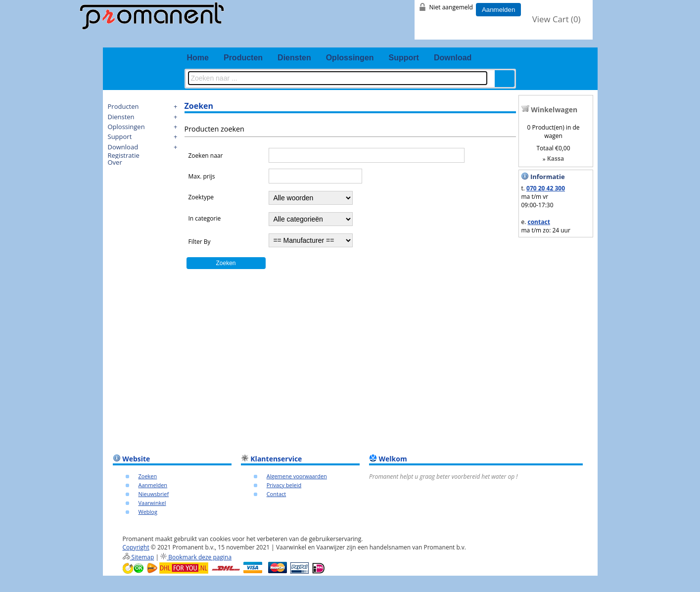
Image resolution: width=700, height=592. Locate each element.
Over (115, 162)
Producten (243, 58)
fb (517, 40)
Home (198, 58)
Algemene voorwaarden (297, 476)
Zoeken (148, 476)
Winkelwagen (554, 110)
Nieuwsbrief (154, 494)
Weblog (148, 512)
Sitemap (139, 557)
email (575, 40)
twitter (537, 40)
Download (453, 58)
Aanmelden (498, 10)
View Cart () (557, 19)
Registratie (124, 155)
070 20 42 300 (546, 188)
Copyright (136, 547)
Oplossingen (350, 58)
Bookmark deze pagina (196, 557)
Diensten (294, 58)
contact (539, 222)
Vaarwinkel (152, 503)
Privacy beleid (284, 485)
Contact (277, 494)
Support (404, 58)
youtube (556, 40)
